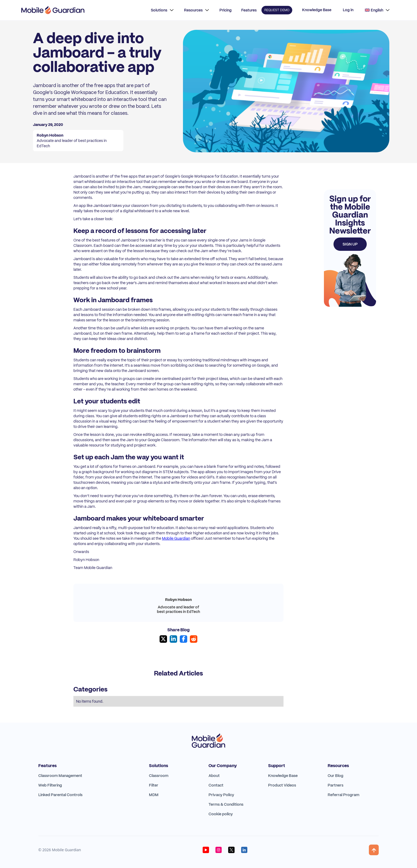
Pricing (226, 10)
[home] (53, 10)
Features (249, 10)
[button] (162, 10)
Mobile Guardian (176, 538)
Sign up (350, 244)
